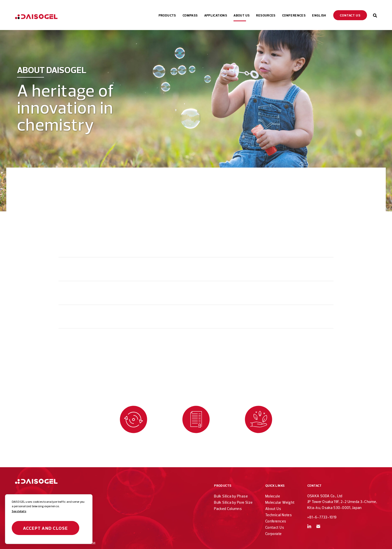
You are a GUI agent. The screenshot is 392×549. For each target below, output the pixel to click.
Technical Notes (279, 515)
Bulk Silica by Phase (231, 496)
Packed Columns (228, 509)
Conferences (276, 521)
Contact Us (275, 527)
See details (19, 511)
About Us (273, 509)
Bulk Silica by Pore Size (233, 502)
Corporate (273, 534)
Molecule (273, 496)
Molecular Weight (280, 502)
